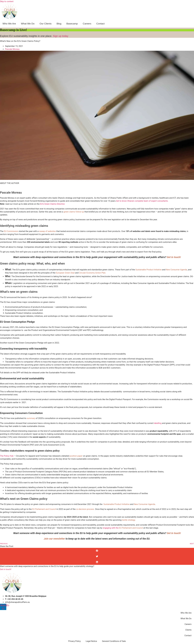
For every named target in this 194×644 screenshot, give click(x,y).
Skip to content (7, 1)
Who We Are (9, 24)
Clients (188, 630)
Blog (59, 24)
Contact (100, 24)
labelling (158, 423)
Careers (87, 24)
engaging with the (111, 528)
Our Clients (46, 24)
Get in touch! (6, 569)
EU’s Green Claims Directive (53, 204)
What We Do (28, 24)
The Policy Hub (7, 456)
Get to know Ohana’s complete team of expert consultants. (142, 201)
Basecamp (72, 24)
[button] (97, 551)
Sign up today (61, 36)
